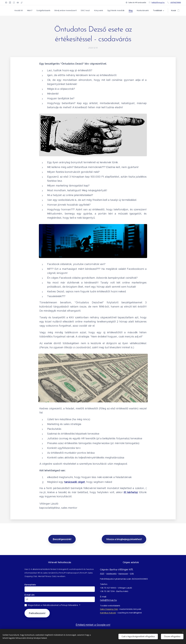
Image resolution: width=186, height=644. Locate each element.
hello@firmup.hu (158, 2)
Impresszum (123, 574)
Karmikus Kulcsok (108, 613)
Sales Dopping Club (109, 609)
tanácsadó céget (75, 482)
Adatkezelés (111, 574)
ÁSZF (102, 574)
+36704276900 (175, 2)
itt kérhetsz (131, 492)
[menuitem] (18, 10)
